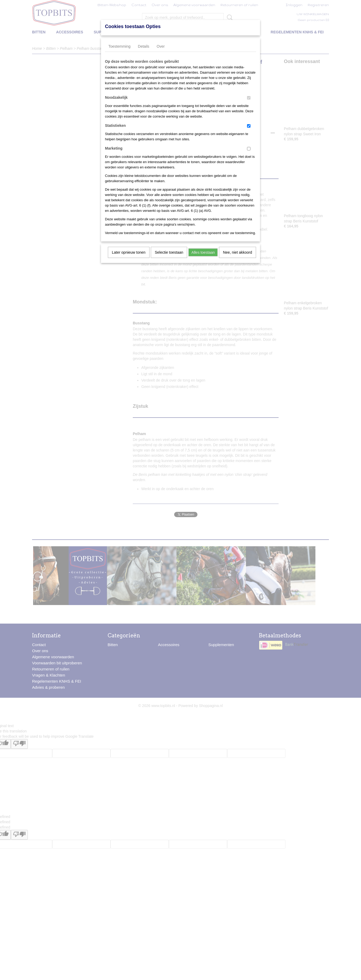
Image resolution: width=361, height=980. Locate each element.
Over (161, 46)
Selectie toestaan (169, 252)
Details (144, 46)
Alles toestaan (203, 252)
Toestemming (119, 46)
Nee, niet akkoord (237, 252)
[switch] (249, 98)
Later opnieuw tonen (129, 252)
